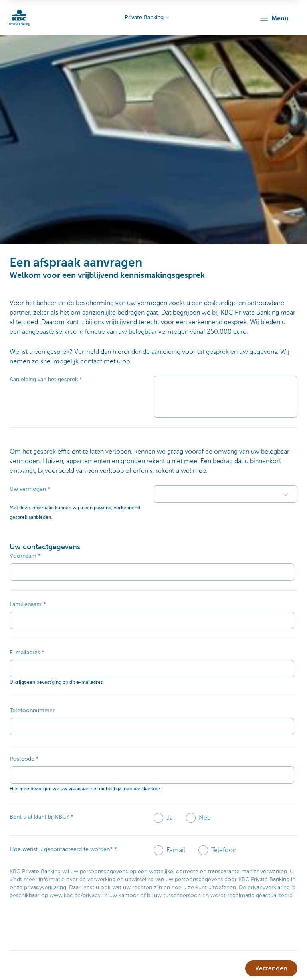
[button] (274, 18)
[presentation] (70, 925)
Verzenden (271, 968)
